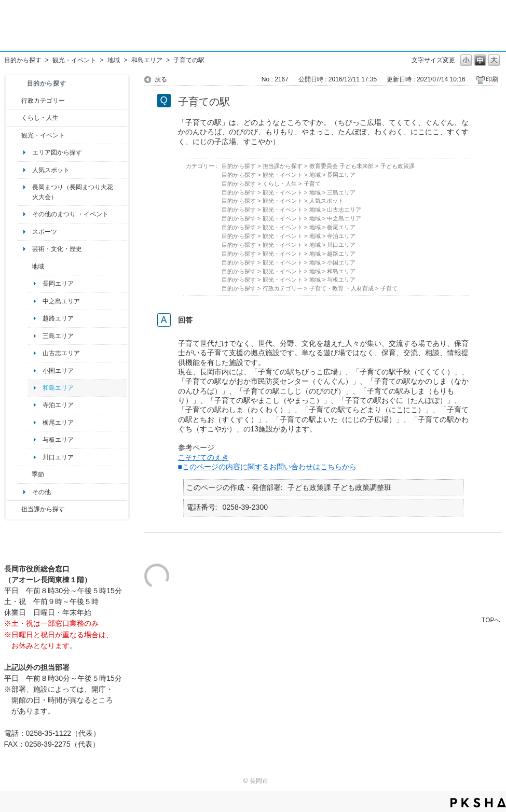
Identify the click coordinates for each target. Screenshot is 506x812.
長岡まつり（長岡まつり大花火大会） (73, 192)
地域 (114, 60)
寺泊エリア (58, 405)
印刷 (492, 79)
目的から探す (23, 60)
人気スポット (51, 170)
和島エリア (147, 60)
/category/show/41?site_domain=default (25, 267)
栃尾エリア (58, 423)
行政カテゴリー (43, 101)
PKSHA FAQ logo (478, 803)
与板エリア (58, 440)
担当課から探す (43, 509)
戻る (161, 79)
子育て (312, 184)
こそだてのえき (203, 457)
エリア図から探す (57, 152)
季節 (38, 474)
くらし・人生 (40, 118)
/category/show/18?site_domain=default (14, 135)
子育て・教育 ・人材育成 (341, 288)
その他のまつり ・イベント (70, 214)
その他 (42, 492)
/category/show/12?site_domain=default (14, 118)
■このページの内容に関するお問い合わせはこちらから (268, 467)
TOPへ (491, 620)
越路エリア (58, 318)
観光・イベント (74, 60)
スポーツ (45, 232)
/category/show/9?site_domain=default (14, 509)
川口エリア (58, 457)
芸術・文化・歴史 (57, 249)
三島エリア (58, 336)
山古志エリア (61, 353)
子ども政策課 (398, 166)
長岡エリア (58, 284)
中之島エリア (61, 301)
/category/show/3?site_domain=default (14, 101)
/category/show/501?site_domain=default (25, 474)
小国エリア (58, 371)
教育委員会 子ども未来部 (341, 166)
